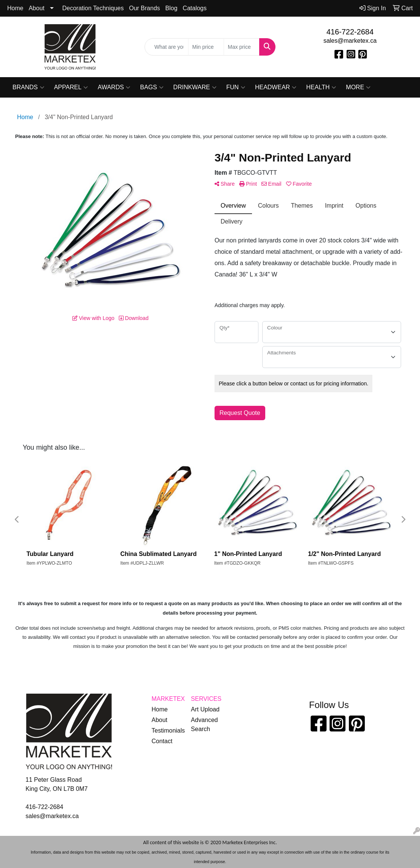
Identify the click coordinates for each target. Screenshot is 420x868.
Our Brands (145, 8)
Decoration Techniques (93, 8)
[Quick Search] (166, 47)
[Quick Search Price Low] (206, 47)
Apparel (71, 87)
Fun (236, 87)
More (358, 87)
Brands (28, 87)
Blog (171, 8)
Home (15, 8)
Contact (162, 741)
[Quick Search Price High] (242, 47)
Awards (114, 87)
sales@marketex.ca (350, 41)
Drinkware (195, 87)
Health (321, 87)
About (37, 8)
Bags (152, 87)
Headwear (276, 87)
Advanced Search (205, 724)
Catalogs (195, 8)
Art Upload (205, 709)
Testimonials (167, 731)
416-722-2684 (350, 32)
